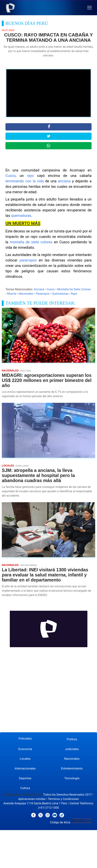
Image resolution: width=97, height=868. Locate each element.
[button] (89, 8)
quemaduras (21, 216)
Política (72, 739)
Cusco (11, 176)
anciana (64, 181)
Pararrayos (43, 294)
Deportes (25, 778)
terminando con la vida (25, 181)
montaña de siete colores (31, 242)
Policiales (25, 738)
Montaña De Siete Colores (74, 289)
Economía (25, 749)
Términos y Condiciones (63, 799)
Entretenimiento (72, 768)
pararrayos (28, 260)
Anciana (39, 289)
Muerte (12, 294)
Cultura (25, 788)
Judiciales (72, 749)
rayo (30, 176)
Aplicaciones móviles (32, 799)
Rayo (74, 294)
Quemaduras (60, 294)
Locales (25, 759)
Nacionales (26, 294)
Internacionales (25, 768)
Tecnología (72, 778)
